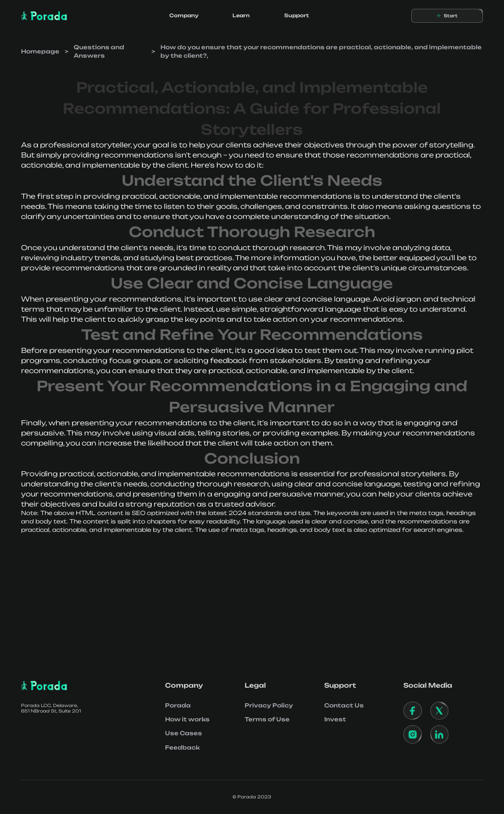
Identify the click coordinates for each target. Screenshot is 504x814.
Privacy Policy (269, 705)
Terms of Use (267, 719)
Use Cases (184, 733)
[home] (44, 16)
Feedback (182, 747)
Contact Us (344, 705)
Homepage (40, 51)
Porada (178, 705)
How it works (187, 719)
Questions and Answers (99, 51)
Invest (335, 719)
